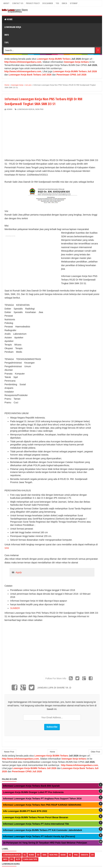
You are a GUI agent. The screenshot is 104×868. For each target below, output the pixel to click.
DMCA (64, 3)
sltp (18, 859)
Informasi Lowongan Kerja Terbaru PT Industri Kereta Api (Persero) (39, 836)
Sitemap (74, 3)
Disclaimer (48, 3)
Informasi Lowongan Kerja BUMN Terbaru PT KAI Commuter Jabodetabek (43, 830)
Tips (6, 42)
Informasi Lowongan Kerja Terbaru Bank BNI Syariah (31, 786)
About (6, 3)
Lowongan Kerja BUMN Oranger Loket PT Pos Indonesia (33, 792)
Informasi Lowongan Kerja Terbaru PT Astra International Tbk (36, 824)
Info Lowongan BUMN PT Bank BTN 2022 (25, 811)
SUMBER (15, 608)
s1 (25, 855)
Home (8, 19)
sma (44, 855)
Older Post (95, 752)
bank (63, 855)
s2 (70, 855)
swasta (84, 855)
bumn (31, 855)
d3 (38, 855)
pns (76, 855)
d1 (12, 859)
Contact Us (18, 3)
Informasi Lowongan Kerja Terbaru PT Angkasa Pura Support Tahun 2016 (42, 799)
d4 (92, 855)
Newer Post (9, 752)
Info (7, 35)
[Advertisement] (32, 135)
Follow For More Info (56, 678)
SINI (7, 548)
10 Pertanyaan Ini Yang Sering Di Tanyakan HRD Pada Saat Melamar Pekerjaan (45, 843)
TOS (57, 3)
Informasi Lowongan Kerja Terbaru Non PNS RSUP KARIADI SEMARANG (42, 805)
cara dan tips (30, 859)
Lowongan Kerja (13, 27)
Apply (19, 572)
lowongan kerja (26, 109)
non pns (39, 109)
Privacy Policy (33, 3)
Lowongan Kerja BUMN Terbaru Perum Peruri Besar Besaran (36, 817)
